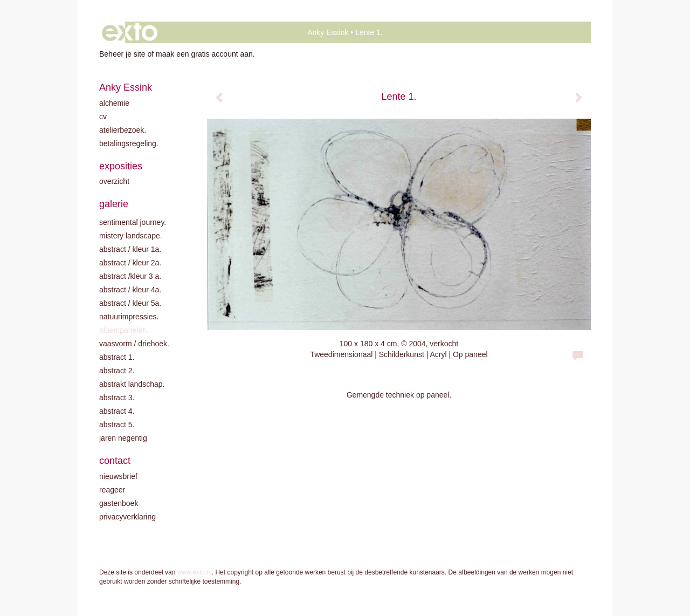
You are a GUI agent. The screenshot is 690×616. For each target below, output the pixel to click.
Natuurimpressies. (129, 317)
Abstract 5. (117, 425)
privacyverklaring (127, 517)
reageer (112, 490)
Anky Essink (328, 32)
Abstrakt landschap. (132, 384)
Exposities (121, 166)
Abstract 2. (117, 371)
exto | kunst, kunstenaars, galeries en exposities (130, 32)
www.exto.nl (195, 572)
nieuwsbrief (118, 476)
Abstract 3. (117, 398)
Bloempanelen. (124, 330)
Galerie (114, 204)
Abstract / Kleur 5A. (130, 303)
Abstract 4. (117, 411)
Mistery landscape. (131, 236)
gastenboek (119, 503)
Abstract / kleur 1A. (130, 249)
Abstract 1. (117, 357)
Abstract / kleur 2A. (130, 263)
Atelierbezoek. (123, 130)
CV (103, 117)
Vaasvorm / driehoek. (134, 344)
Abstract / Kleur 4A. (130, 290)
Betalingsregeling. (129, 143)
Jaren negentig (123, 438)
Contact (115, 461)
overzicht (114, 181)
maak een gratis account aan (204, 54)
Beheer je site (122, 54)
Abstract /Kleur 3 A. (130, 276)
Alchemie (114, 103)
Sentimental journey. (133, 222)
